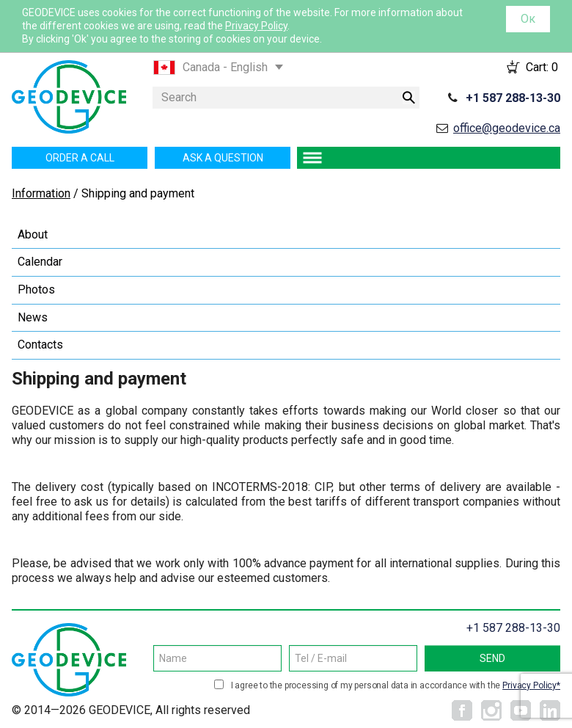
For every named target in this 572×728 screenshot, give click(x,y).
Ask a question (223, 158)
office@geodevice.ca (507, 128)
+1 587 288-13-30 (513, 98)
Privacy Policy (256, 26)
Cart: (542, 67)
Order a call (80, 158)
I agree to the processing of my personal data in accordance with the (396, 685)
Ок (528, 19)
